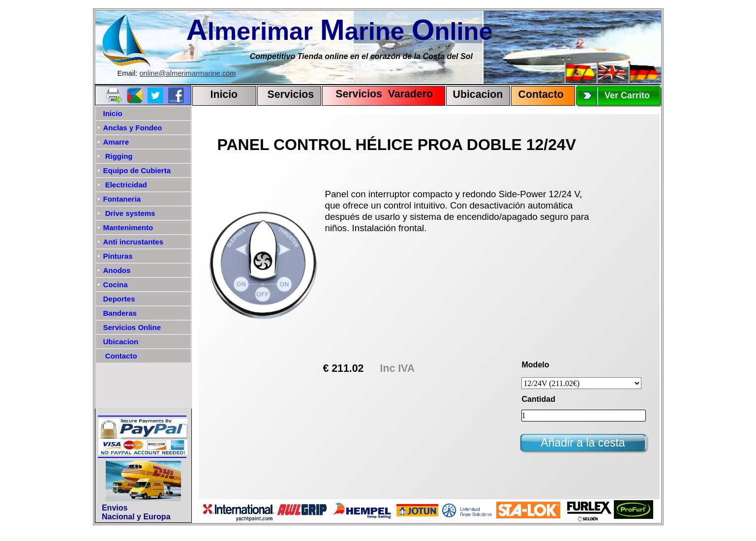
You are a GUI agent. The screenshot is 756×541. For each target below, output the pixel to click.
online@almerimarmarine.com (187, 73)
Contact (538, 94)
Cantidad (539, 399)
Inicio (224, 94)
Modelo (536, 365)
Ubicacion (478, 94)
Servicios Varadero (380, 94)
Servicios (291, 94)
